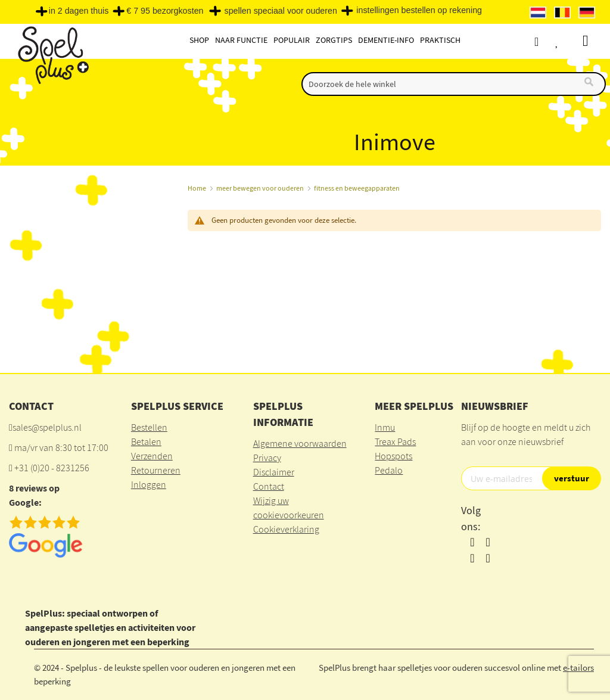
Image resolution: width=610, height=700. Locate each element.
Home (197, 188)
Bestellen (149, 427)
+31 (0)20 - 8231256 (52, 468)
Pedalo (389, 470)
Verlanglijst (569, 41)
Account (547, 41)
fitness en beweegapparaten (357, 188)
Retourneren (156, 470)
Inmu (385, 427)
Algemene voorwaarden (300, 443)
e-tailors (578, 668)
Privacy (267, 458)
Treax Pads (395, 441)
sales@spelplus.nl (47, 427)
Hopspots (393, 456)
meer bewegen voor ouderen (260, 188)
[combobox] (454, 84)
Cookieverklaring (286, 529)
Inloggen (149, 484)
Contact (269, 486)
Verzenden (152, 456)
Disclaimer (274, 472)
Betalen (146, 441)
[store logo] (52, 55)
